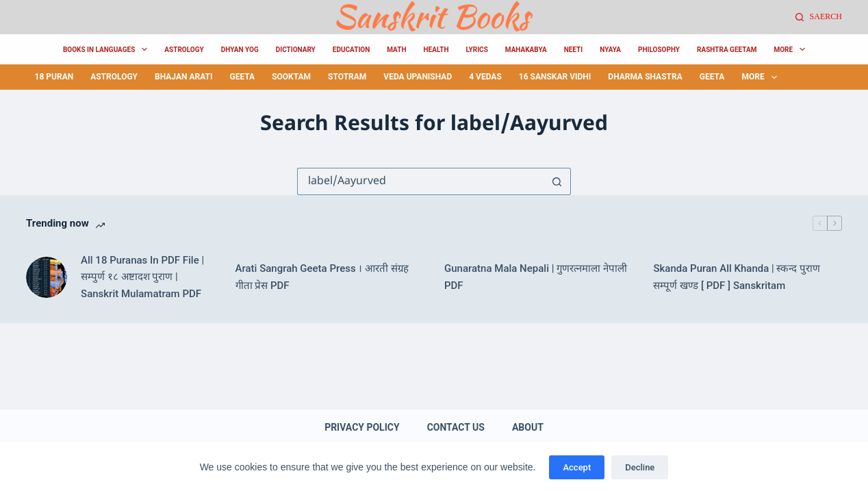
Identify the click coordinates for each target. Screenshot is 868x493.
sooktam (291, 77)
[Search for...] (420, 181)
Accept (577, 467)
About (528, 427)
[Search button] (557, 181)
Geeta (242, 77)
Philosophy (659, 50)
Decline (640, 467)
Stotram (347, 77)
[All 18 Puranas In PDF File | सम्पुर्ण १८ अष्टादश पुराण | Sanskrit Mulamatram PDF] (47, 277)
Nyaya (610, 50)
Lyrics (476, 50)
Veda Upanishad (418, 77)
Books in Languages (108, 49)
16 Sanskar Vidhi (555, 77)
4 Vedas (485, 77)
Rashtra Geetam (727, 50)
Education (351, 50)
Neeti (574, 50)
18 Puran (54, 77)
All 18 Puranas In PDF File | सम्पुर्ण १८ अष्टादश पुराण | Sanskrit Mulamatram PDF (142, 277)
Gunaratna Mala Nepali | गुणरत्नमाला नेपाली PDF (536, 277)
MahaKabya (526, 50)
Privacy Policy (362, 427)
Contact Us (456, 427)
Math (396, 50)
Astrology (184, 50)
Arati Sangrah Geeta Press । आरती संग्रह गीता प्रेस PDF (322, 277)
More (792, 49)
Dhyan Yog (240, 50)
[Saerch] (819, 17)
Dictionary (296, 50)
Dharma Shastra (645, 77)
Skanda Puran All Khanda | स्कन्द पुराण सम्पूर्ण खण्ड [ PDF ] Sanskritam (737, 277)
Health (436, 50)
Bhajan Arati (183, 77)
